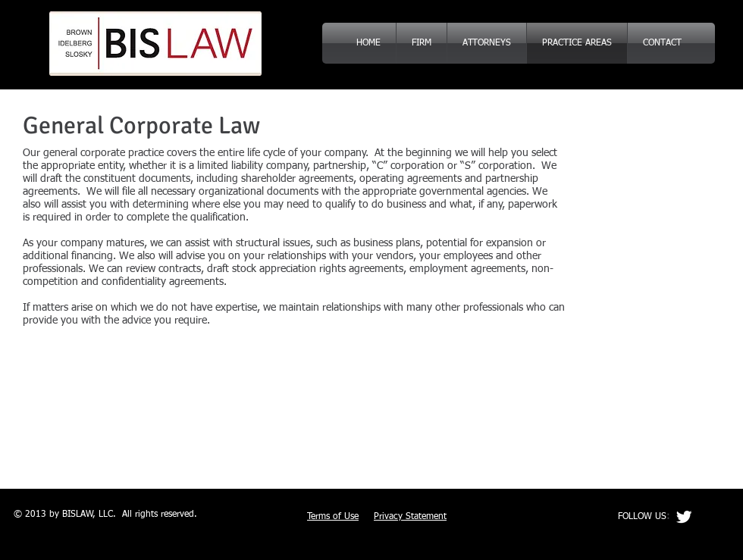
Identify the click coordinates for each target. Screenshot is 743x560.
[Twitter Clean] (684, 517)
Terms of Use (333, 517)
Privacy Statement (410, 517)
